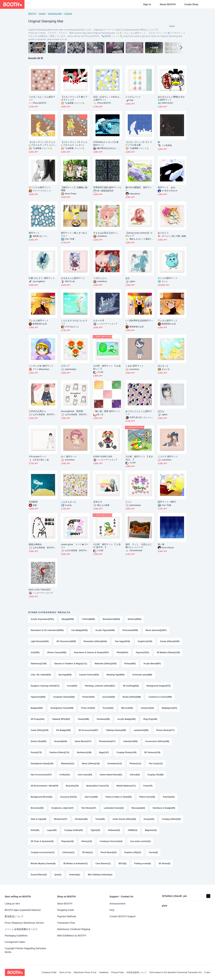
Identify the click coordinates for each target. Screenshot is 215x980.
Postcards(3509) (130, 630)
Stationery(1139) (39, 664)
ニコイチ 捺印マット (168, 457)
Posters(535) (88, 697)
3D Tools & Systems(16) (42, 841)
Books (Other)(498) (132, 697)
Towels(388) (83, 719)
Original (68, 14)
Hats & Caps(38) (38, 819)
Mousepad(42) (138, 808)
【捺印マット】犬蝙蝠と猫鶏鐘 (74, 189)
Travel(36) (100, 819)
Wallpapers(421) (169, 708)
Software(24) (114, 830)
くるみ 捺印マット (135, 366)
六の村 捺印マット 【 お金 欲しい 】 (107, 367)
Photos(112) (135, 764)
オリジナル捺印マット (40, 187)
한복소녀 (98, 502)
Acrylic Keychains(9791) (42, 619)
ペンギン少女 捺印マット (41, 366)
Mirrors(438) (127, 708)
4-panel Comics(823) (89, 675)
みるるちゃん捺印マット (73, 278)
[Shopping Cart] (207, 4)
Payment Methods (67, 916)
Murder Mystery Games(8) (43, 864)
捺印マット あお (167, 187)
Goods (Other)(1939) (170, 641)
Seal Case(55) (91, 797)
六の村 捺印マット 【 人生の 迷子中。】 (107, 546)
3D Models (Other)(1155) (168, 652)
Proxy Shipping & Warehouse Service (24, 923)
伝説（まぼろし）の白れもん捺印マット (106, 98)
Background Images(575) (159, 686)
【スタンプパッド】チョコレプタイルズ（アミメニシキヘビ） (42, 144)
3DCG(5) (122, 864)
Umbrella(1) (75, 875)
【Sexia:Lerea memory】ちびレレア (139, 234)
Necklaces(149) (84, 752)
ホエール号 (99, 321)
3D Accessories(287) (88, 730)
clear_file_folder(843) (41, 675)
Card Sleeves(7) (103, 864)
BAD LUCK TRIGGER (40, 590)
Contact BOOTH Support (123, 916)
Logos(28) (52, 830)
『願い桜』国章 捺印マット (107, 411)
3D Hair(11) (87, 852)
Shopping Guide (66, 910)
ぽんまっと (163, 366)
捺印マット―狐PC (167, 502)
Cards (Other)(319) (40, 730)
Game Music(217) (83, 741)
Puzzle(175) (36, 752)
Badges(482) (37, 708)
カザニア (65, 366)
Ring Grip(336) (150, 719)
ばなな (161, 411)
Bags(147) (104, 752)
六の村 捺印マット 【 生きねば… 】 (139, 458)
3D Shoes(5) (165, 864)
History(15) (87, 841)
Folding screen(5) (143, 864)
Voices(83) (135, 775)
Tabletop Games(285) (116, 730)
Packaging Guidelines (16, 936)
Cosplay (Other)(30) (171, 819)
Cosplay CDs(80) (155, 775)
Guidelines (104, 972)
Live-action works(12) (140, 841)
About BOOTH (168, 4)
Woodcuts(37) (61, 819)
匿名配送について (14, 916)
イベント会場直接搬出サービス (21, 929)
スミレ (129, 502)
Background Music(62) (42, 797)
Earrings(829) (65, 675)
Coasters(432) (147, 708)
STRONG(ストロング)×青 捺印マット (107, 144)
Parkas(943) (130, 664)
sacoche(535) (109, 697)
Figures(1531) (142, 652)
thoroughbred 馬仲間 (72, 411)
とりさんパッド (133, 97)
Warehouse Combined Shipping (74, 929)
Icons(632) (72, 686)
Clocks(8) (153, 852)
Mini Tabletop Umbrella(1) (100, 875)
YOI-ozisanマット (37, 457)
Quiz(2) (58, 875)
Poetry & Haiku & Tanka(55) (119, 797)
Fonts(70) (148, 786)
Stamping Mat (55, 14)
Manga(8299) (68, 619)
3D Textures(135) (152, 752)
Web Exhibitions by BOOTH (72, 936)
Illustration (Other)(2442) (95, 641)
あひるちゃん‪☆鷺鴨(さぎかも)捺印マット (171, 98)
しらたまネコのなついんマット (74, 322)
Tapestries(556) (38, 697)
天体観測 (33, 502)
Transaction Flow (66, 923)
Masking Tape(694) (115, 675)
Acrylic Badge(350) (126, 719)
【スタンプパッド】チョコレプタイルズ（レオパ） (74, 144)
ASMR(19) (132, 830)
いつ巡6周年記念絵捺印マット (139, 322)
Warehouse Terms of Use (85, 972)
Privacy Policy (117, 972)
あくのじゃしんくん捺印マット (139, 413)
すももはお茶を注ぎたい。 (106, 233)
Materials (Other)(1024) (106, 664)
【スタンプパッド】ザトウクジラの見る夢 (139, 144)
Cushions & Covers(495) (160, 697)
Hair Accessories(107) (41, 775)
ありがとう (163, 233)
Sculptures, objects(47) (62, 808)
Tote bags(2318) (122, 641)
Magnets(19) (151, 830)
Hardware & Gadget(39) (164, 808)
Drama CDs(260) (39, 741)
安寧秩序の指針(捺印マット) (107, 187)
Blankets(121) (68, 764)
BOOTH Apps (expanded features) (23, 910)
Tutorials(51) (169, 797)
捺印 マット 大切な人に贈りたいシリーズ (139, 546)
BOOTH (32, 14)
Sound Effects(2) (39, 875)
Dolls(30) (35, 830)
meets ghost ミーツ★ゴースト (75, 546)
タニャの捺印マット (168, 278)
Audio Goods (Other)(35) (124, 819)
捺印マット (34, 233)
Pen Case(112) (156, 764)
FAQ (112, 910)
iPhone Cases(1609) (57, 652)
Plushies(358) (103, 719)
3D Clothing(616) (131, 686)
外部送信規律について (137, 972)
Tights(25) (95, 830)
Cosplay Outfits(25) (74, 830)
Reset (172, 26)
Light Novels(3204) (40, 641)
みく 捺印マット (69, 457)
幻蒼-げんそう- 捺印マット (42, 278)
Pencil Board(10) (109, 852)
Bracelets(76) (72, 786)
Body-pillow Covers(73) (98, 786)
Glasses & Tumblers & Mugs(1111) (71, 664)
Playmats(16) (68, 841)
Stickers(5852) (134, 619)
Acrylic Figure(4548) (105, 630)
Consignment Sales (15, 942)
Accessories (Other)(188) (157, 741)
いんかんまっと (69, 502)
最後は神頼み (35, 544)
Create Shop (191, 4)
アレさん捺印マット (39, 321)
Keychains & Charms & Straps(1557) (91, 652)
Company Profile (49, 972)
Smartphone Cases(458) (62, 708)
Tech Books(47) (89, 808)
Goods (42, 14)
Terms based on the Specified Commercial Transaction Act (175, 972)
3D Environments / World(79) (45, 786)
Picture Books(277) (165, 730)
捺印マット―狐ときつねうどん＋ (74, 234)
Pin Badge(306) (63, 730)
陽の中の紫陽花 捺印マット (139, 189)
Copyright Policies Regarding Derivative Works (25, 950)
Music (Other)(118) (91, 764)
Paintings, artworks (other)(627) (100, 686)
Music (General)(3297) (156, 630)
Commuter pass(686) (142, 675)
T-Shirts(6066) (88, 619)
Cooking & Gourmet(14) (111, 841)
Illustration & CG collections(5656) (47, 630)
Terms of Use (65, 972)
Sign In (147, 4)
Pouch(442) (108, 708)
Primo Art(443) (88, 708)
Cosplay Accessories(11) (43, 852)
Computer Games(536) (64, 697)
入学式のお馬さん (38, 411)
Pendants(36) (81, 819)
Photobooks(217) (107, 741)
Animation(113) (115, 764)
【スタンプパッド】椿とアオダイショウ (74, 98)
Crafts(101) (65, 775)
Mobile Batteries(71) (126, 786)
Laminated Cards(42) (114, 808)
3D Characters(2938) (66, 641)
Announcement (117, 904)
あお (128, 278)
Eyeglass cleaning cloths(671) (45, 686)
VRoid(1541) (122, 652)
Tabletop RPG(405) (61, 719)
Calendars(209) (130, 741)
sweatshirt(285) (141, 730)
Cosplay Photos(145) (127, 752)
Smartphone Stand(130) (42, 764)
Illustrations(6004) (111, 619)
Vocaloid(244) (61, 741)
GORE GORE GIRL (103, 457)
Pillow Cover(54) (147, 797)
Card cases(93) (85, 775)
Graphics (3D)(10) (133, 852)
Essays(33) (149, 819)
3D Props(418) (38, 719)
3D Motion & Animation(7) (75, 864)
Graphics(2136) (145, 641)
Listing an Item (12, 904)
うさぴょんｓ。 (101, 278)
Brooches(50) (37, 808)
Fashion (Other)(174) (59, 752)
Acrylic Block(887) (152, 664)
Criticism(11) (68, 852)
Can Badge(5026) (79, 630)
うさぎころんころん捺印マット (42, 98)
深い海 (161, 544)
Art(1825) (35, 652)
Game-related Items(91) (111, 775)
